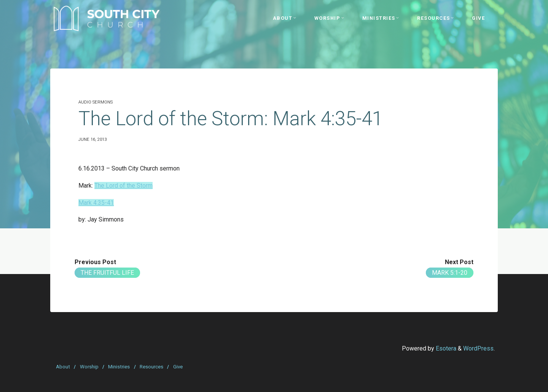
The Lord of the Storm (123, 186)
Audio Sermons (96, 102)
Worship (89, 367)
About (63, 367)
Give (178, 367)
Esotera (445, 348)
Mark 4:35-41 (96, 203)
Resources (151, 367)
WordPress (478, 348)
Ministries (119, 367)
